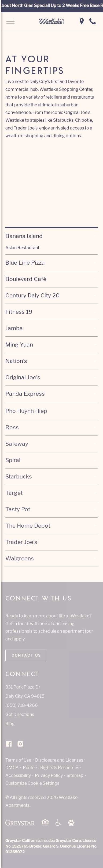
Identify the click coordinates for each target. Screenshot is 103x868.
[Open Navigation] (10, 22)
